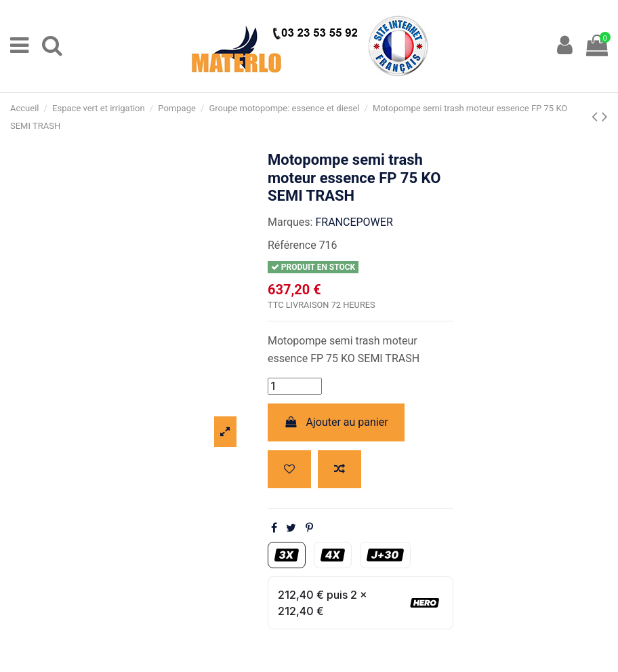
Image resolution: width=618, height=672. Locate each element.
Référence (292, 245)
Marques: (290, 222)
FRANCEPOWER (354, 222)
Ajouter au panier (336, 422)
